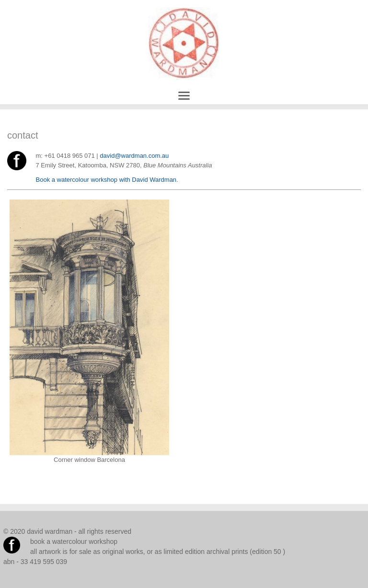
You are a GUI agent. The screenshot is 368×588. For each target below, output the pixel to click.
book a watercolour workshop (74, 541)
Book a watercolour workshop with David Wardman (106, 180)
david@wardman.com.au (134, 156)
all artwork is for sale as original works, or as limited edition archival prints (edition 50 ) (158, 552)
